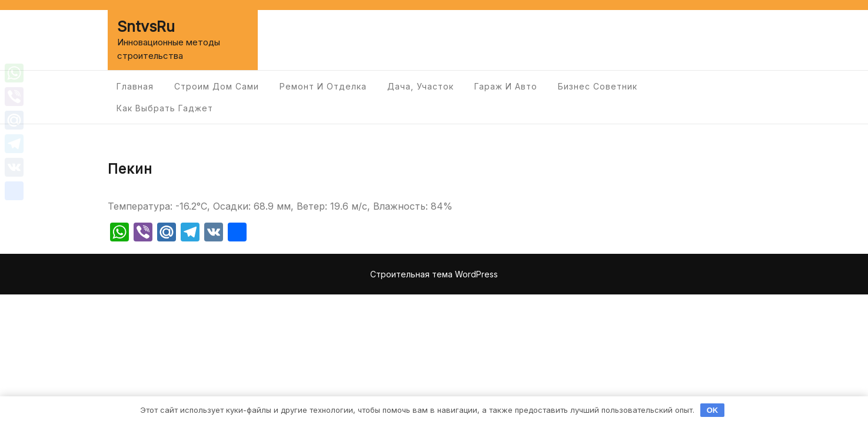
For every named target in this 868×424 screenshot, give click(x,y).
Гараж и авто (506, 86)
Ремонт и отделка (323, 86)
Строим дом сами (217, 86)
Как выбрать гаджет (165, 108)
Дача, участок (420, 86)
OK (713, 410)
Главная (135, 86)
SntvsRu (146, 26)
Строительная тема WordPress (434, 274)
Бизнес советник (598, 86)
